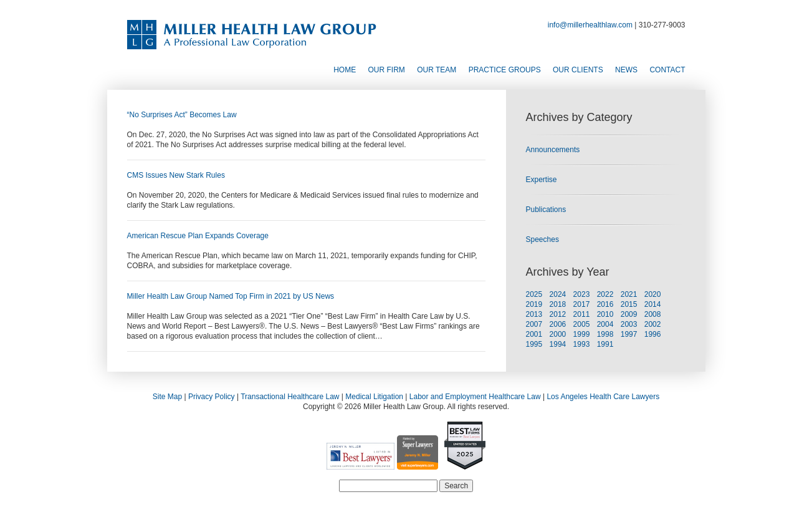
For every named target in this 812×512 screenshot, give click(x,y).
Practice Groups (505, 70)
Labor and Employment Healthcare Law (475, 397)
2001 (534, 334)
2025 (534, 294)
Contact (667, 70)
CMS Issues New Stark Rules (176, 175)
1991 (605, 344)
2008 (653, 314)
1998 (605, 334)
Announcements (553, 150)
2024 (558, 294)
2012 (558, 314)
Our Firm (387, 70)
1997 (629, 334)
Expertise (542, 180)
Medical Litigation (374, 397)
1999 (582, 334)
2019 (534, 304)
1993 (582, 344)
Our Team (437, 70)
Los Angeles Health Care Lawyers (603, 397)
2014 (653, 304)
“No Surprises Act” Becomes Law (182, 115)
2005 (582, 324)
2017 (582, 304)
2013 (534, 314)
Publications (546, 210)
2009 (629, 314)
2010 (605, 314)
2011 (582, 314)
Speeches (542, 239)
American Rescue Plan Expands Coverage (198, 236)
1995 (534, 344)
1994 (558, 344)
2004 (605, 324)
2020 (653, 294)
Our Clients (578, 70)
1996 (653, 334)
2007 (534, 324)
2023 (582, 294)
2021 (629, 294)
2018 (558, 304)
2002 (653, 324)
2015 (629, 304)
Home (345, 70)
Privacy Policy (212, 397)
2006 (558, 324)
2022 (605, 294)
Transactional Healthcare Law (290, 397)
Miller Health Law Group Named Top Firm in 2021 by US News (231, 296)
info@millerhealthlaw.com (590, 25)
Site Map (167, 397)
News (626, 70)
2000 (558, 334)
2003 (629, 324)
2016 (605, 304)
